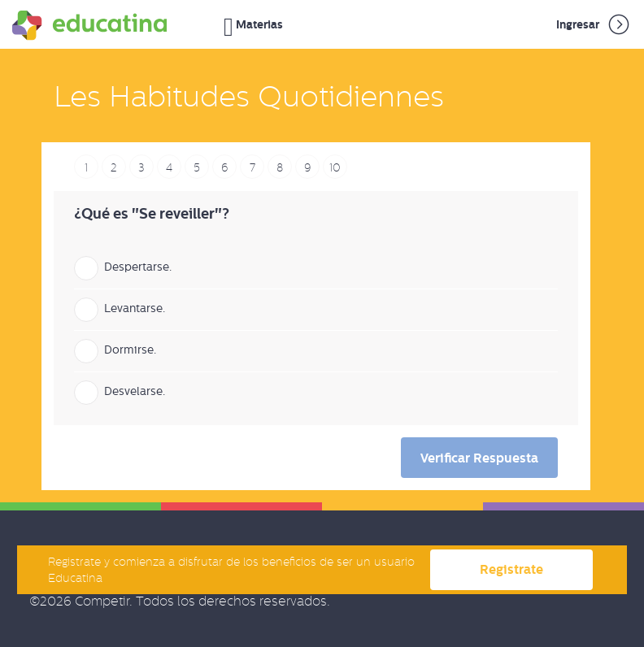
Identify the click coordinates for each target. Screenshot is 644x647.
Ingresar (594, 24)
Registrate (511, 569)
